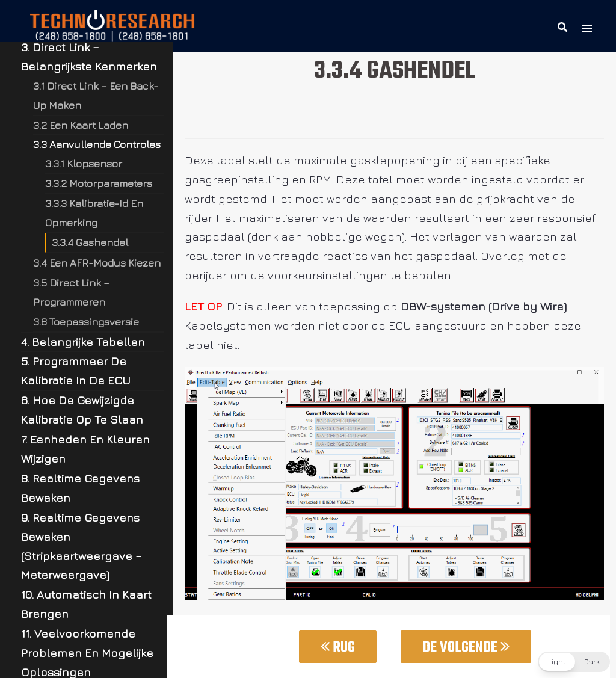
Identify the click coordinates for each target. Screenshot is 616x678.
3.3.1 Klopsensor (84, 163)
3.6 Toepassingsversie (86, 322)
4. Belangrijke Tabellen (83, 342)
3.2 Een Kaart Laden (81, 125)
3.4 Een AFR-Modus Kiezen (97, 263)
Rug (338, 648)
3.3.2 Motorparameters (99, 183)
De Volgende (466, 648)
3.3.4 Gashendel (90, 242)
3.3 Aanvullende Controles (97, 144)
